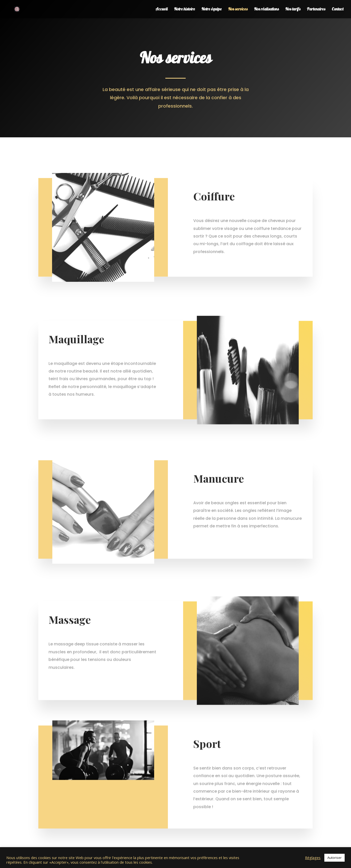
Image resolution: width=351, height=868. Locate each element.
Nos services (238, 10)
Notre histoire (185, 10)
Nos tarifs (293, 10)
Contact (338, 10)
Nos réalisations (266, 10)
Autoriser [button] (334, 858)
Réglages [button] (313, 858)
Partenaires (316, 10)
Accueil (162, 10)
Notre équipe (212, 10)
